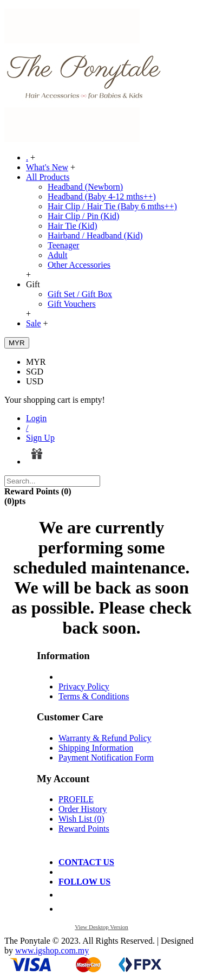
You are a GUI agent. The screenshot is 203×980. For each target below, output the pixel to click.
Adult (57, 255)
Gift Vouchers (72, 304)
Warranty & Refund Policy (105, 738)
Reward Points (84, 829)
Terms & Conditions (94, 696)
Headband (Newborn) (85, 187)
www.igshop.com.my (52, 950)
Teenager (63, 245)
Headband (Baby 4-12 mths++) (102, 196)
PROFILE (76, 799)
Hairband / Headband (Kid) (95, 236)
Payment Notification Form (106, 757)
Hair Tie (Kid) (73, 226)
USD (35, 381)
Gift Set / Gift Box (80, 294)
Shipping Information (96, 748)
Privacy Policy (84, 686)
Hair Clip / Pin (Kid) (83, 216)
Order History (83, 809)
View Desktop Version (101, 927)
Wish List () (81, 819)
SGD (35, 372)
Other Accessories (79, 265)
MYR (36, 362)
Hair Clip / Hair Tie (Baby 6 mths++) (112, 206)
